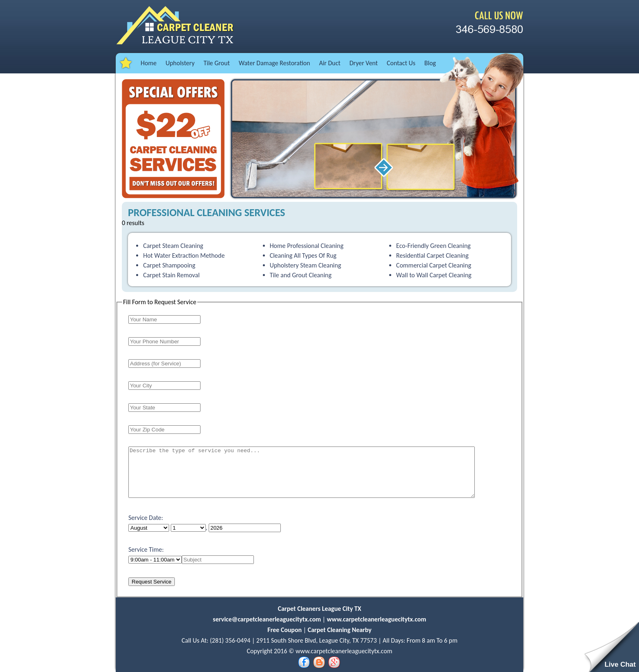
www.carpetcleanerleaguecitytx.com (377, 619)
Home (149, 63)
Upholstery (180, 63)
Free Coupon (284, 630)
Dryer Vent (364, 63)
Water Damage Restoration (274, 63)
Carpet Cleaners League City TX (320, 609)
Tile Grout (216, 63)
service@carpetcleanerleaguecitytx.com (268, 619)
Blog (430, 63)
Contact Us (401, 63)
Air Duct (330, 63)
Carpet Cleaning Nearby (340, 630)
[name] (218, 560)
